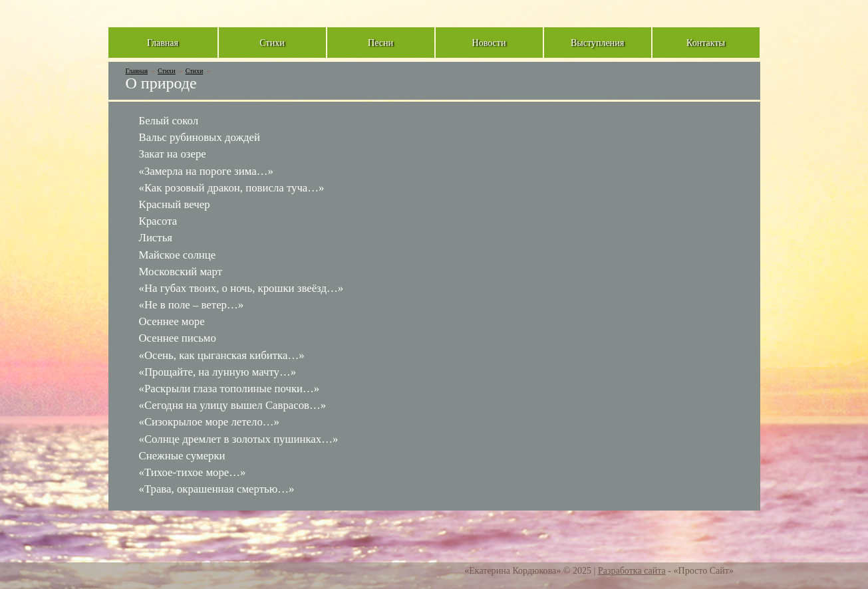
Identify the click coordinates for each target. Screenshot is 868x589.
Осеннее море (172, 321)
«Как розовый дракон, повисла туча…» (232, 188)
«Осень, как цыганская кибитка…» (222, 355)
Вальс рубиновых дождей (200, 137)
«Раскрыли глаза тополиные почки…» (229, 389)
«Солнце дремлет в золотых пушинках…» (239, 439)
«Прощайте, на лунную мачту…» (218, 372)
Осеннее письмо (178, 338)
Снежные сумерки (182, 456)
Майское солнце (178, 255)
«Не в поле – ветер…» (192, 305)
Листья (156, 238)
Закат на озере (173, 154)
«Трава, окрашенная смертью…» (217, 489)
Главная (137, 71)
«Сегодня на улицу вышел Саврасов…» (233, 405)
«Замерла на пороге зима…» (206, 171)
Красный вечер (175, 204)
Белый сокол (169, 121)
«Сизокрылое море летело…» (210, 422)
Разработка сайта (632, 570)
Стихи (167, 71)
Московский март (181, 272)
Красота (158, 221)
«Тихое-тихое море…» (193, 472)
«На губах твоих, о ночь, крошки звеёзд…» (241, 288)
